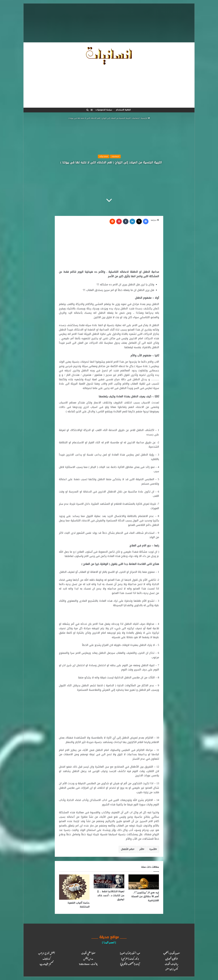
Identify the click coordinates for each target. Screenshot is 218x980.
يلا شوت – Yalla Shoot (88, 964)
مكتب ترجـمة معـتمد (172, 969)
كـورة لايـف (46, 958)
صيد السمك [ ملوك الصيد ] (130, 953)
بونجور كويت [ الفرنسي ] (130, 958)
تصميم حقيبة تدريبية (47, 964)
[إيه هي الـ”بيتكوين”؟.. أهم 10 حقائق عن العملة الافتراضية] (144, 882)
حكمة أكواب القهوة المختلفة (79, 905)
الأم (141, 849)
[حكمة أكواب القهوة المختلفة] (74, 887)
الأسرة (153, 849)
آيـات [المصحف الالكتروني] (130, 964)
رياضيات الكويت (172, 964)
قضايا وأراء (104, 156)
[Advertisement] (109, 23)
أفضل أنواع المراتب (46, 953)
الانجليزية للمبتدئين (172, 958)
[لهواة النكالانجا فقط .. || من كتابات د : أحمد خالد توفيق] (109, 881)
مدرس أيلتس (88, 958)
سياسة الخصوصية (105, 110)
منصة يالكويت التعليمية (172, 953)
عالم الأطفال (127, 849)
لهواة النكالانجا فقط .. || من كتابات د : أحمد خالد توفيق (111, 896)
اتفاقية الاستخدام (123, 110)
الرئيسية (145, 118)
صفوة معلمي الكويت (88, 953)
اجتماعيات (136, 118)
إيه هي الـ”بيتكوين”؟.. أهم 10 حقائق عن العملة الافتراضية (145, 897)
